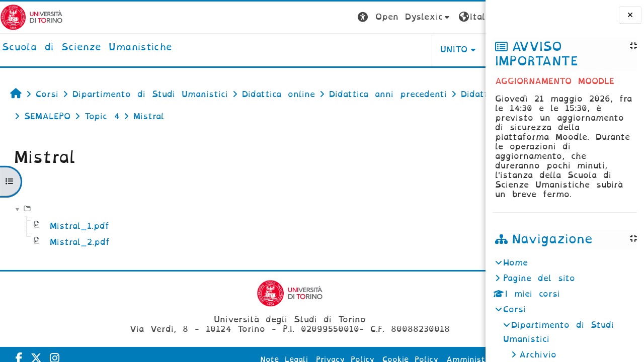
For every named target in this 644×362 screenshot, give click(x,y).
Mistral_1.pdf (79, 226)
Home (515, 263)
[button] (311, 17)
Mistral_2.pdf (80, 242)
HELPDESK (422, 50)
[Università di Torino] (31, 17)
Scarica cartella (441, 184)
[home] (87, 48)
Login (465, 17)
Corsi (514, 309)
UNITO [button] (360, 50)
